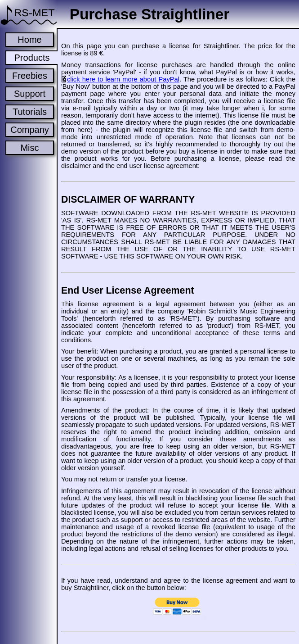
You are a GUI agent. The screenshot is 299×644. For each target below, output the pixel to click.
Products (32, 58)
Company (30, 130)
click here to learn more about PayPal (123, 79)
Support (30, 94)
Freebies (30, 76)
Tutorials (30, 112)
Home (29, 40)
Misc (29, 148)
